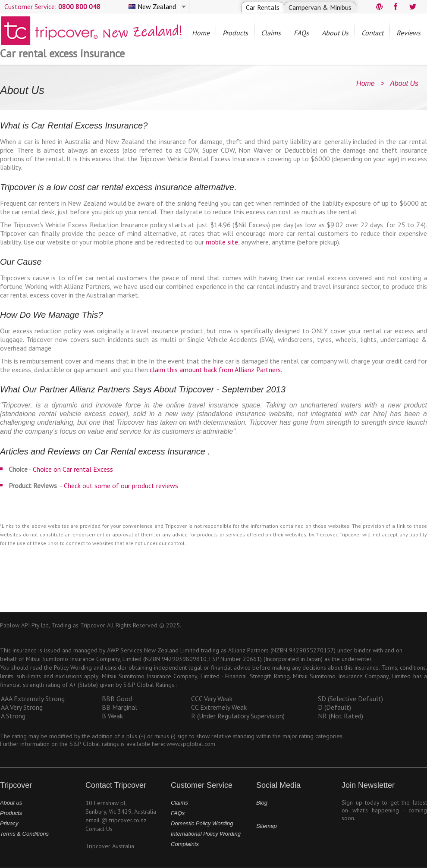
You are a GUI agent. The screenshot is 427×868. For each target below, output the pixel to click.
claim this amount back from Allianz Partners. (216, 370)
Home (201, 33)
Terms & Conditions (24, 834)
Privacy (9, 823)
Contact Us (99, 829)
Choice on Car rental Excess (73, 469)
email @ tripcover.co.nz (116, 820)
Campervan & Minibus (320, 7)
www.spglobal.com (191, 744)
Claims (271, 33)
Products (235, 33)
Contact (372, 33)
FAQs (301, 33)
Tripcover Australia (110, 846)
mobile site (222, 242)
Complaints (185, 844)
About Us (335, 33)
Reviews (408, 33)
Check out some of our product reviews (121, 486)
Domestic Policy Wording (202, 823)
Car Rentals (263, 7)
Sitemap (267, 826)
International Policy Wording (206, 834)
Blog (262, 803)
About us (11, 803)
